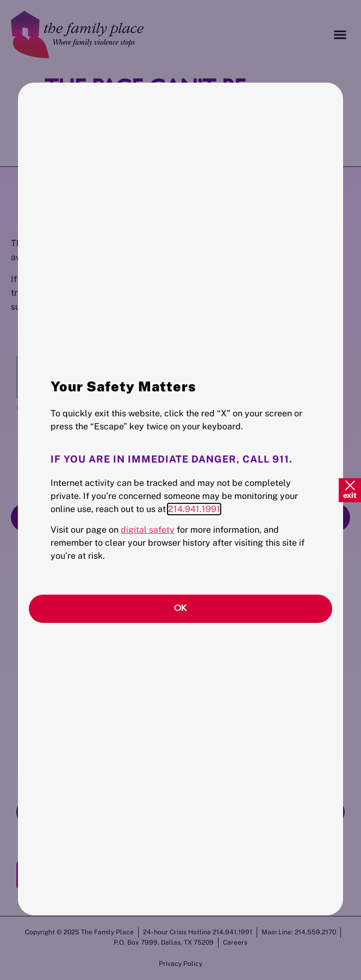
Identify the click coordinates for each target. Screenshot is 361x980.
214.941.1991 (194, 509)
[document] (180, 490)
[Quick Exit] (350, 490)
